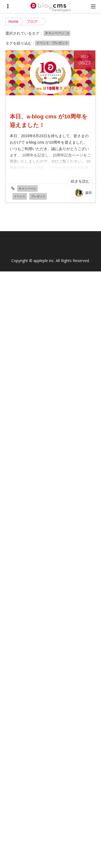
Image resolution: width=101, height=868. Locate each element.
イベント (43, 43)
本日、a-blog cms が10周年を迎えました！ (49, 121)
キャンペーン (55, 33)
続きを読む (80, 181)
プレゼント (60, 43)
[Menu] (8, 6)
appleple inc (44, 261)
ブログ (32, 21)
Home (13, 21)
